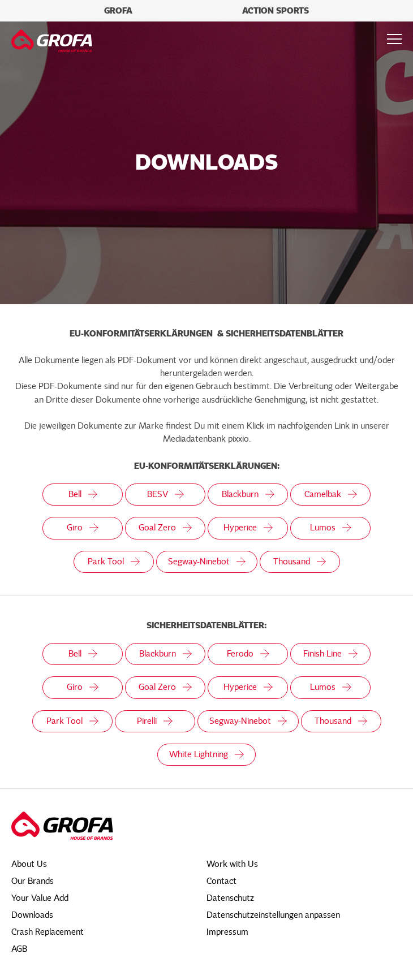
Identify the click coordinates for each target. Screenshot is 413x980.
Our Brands (33, 881)
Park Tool (114, 562)
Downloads (32, 915)
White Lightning (206, 754)
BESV (165, 494)
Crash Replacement (48, 932)
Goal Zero (165, 528)
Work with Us (232, 864)
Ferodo (248, 654)
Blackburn (248, 494)
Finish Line (330, 654)
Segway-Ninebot (207, 562)
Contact (221, 881)
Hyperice (248, 528)
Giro (83, 528)
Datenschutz (230, 898)
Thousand (300, 562)
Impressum (227, 932)
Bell (83, 494)
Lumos (331, 528)
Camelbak (331, 494)
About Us (29, 864)
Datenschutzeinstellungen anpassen (273, 915)
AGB (19, 949)
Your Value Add (40, 898)
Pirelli (155, 721)
